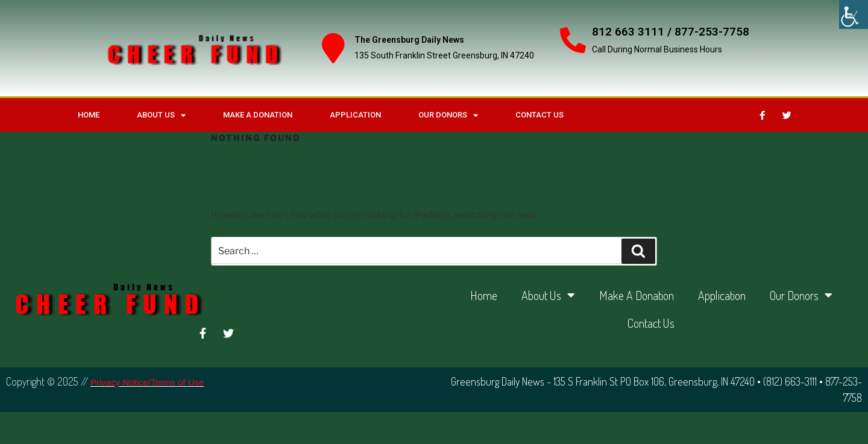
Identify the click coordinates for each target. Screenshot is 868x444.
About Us (161, 115)
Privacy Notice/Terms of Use (147, 382)
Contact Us (539, 115)
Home (89, 115)
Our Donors (448, 115)
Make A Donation (258, 115)
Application (355, 115)
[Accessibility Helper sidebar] (854, 14)
